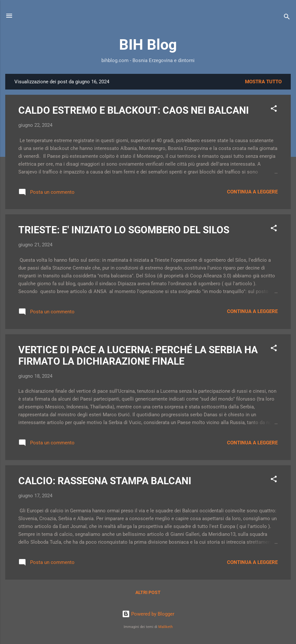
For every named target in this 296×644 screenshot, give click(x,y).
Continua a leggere (252, 192)
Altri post (148, 592)
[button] (274, 110)
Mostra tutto (263, 82)
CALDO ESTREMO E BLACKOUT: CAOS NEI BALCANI (134, 110)
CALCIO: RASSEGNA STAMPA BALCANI (105, 481)
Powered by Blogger (148, 614)
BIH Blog (148, 45)
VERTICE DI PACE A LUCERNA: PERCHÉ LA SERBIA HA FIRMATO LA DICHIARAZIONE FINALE (138, 355)
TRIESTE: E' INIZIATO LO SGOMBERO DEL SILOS (124, 230)
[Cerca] (287, 18)
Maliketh (165, 627)
